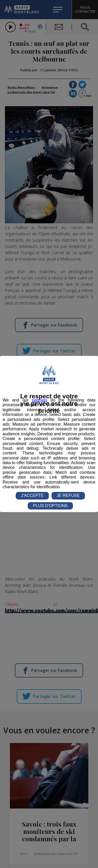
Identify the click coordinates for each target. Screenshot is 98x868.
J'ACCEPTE (32, 495)
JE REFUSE (68, 495)
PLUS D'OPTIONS (50, 506)
